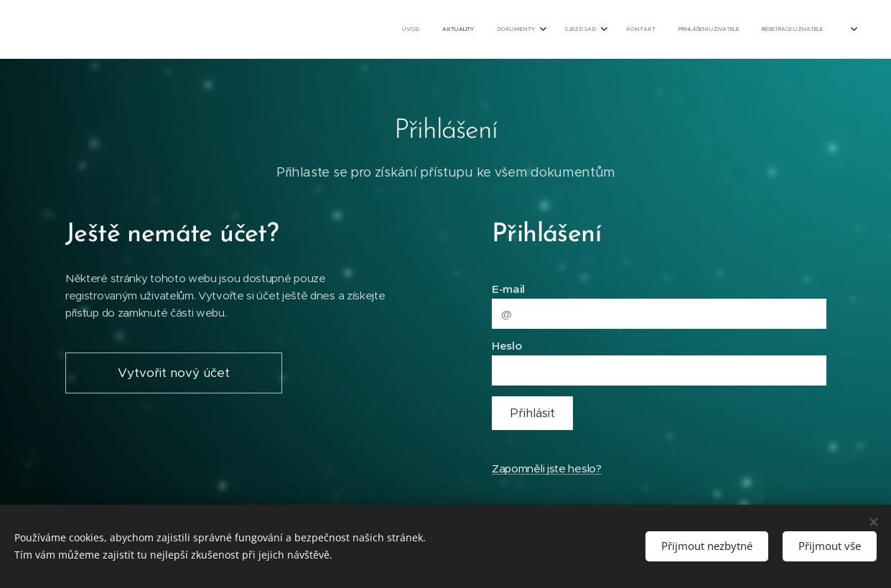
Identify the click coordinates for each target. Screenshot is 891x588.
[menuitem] (691, 29)
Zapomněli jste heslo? (546, 468)
